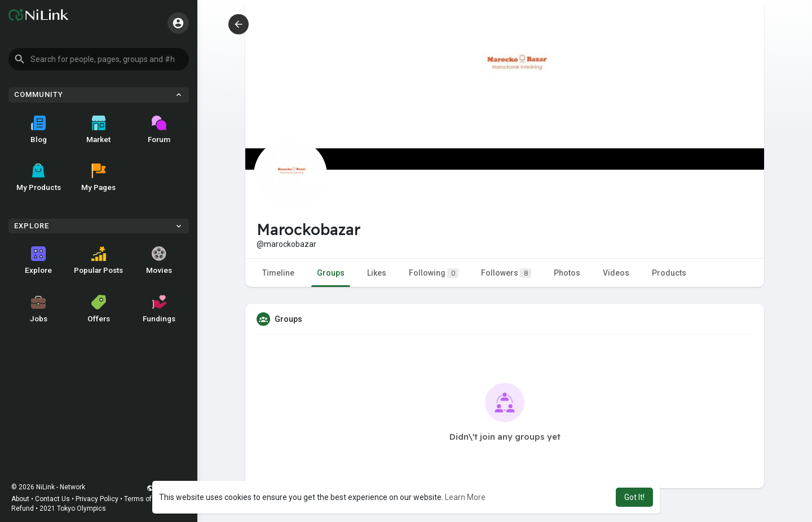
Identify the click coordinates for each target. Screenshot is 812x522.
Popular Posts (98, 260)
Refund (23, 508)
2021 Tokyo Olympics (73, 508)
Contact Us (52, 499)
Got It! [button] (634, 497)
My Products (39, 178)
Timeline (278, 273)
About (20, 499)
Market (98, 130)
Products (669, 273)
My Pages (98, 178)
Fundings (159, 309)
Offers (99, 309)
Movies (159, 260)
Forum (159, 130)
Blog (39, 130)
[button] (99, 59)
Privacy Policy (97, 499)
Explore (38, 260)
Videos (616, 273)
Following (434, 273)
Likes (377, 273)
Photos (567, 273)
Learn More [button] (465, 497)
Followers (506, 273)
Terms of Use (145, 499)
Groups (331, 273)
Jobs (39, 309)
